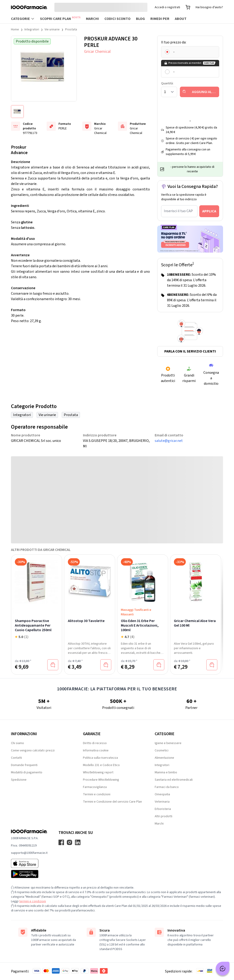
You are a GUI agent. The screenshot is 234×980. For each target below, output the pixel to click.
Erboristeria (163, 809)
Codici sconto (117, 19)
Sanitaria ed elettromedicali (174, 780)
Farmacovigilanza (95, 787)
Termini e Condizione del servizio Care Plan (112, 802)
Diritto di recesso (95, 743)
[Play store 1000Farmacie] (29, 874)
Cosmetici (162, 750)
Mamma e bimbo (166, 772)
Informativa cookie (96, 750)
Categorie (23, 19)
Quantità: (167, 83)
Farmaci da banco (167, 787)
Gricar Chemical (97, 52)
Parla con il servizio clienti (190, 351)
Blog (140, 19)
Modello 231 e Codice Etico (101, 765)
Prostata (71, 29)
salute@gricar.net (169, 441)
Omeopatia (162, 794)
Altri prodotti (164, 816)
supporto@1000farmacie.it (29, 853)
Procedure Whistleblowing (101, 780)
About (181, 19)
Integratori (32, 29)
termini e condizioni (33, 901)
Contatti (16, 758)
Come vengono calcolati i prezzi (33, 750)
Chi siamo (17, 743)
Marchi (92, 19)
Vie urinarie (52, 29)
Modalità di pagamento (27, 772)
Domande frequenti (24, 765)
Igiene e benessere (168, 743)
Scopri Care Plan (60, 19)
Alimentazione (164, 758)
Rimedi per (160, 19)
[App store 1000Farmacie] (29, 863)
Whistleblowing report (98, 772)
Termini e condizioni (97, 794)
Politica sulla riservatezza (100, 758)
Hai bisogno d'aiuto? (209, 7)
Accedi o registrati (167, 7)
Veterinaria (162, 802)
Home (15, 29)
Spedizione (19, 780)
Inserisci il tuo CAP (178, 211)
